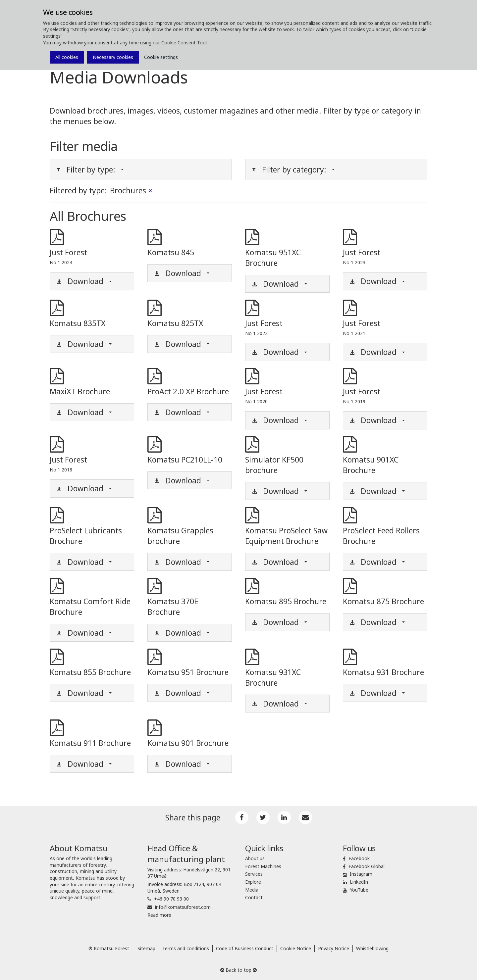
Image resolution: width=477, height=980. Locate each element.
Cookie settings (161, 57)
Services (254, 874)
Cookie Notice (296, 948)
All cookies (67, 57)
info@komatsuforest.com (183, 907)
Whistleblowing (372, 948)
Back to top (238, 970)
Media (252, 890)
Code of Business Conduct (245, 948)
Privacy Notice (334, 948)
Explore (253, 882)
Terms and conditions (186, 948)
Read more (159, 915)
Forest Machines (263, 866)
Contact (254, 897)
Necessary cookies (113, 57)
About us (255, 858)
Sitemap (146, 948)
